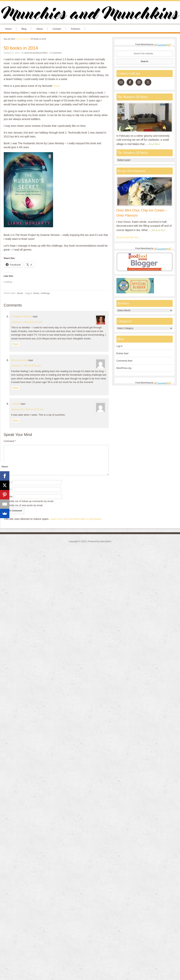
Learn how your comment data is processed (75, 519)
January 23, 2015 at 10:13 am (27, 409)
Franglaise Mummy (22, 316)
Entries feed (122, 353)
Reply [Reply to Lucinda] (16, 421)
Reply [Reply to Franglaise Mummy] (16, 344)
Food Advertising (143, 44)
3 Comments (56, 53)
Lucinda (16, 404)
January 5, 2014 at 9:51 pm (26, 366)
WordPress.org (124, 368)
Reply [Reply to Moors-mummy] (16, 388)
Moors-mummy (19, 360)
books (57, 86)
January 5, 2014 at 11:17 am (27, 322)
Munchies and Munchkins (90, 14)
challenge (45, 293)
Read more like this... (129, 237)
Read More (154, 144)
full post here (159, 230)
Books (20, 293)
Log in (120, 346)
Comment (10, 441)
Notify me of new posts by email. (26, 505)
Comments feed (124, 361)
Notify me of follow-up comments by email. (31, 501)
